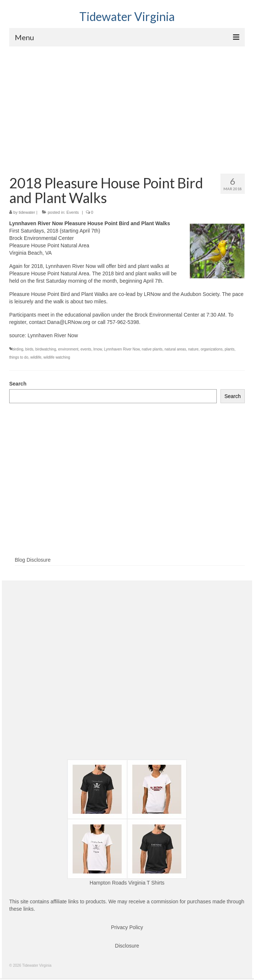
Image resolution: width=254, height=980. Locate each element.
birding (18, 349)
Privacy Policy (127, 927)
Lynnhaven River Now (122, 349)
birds (29, 349)
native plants (152, 349)
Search (18, 384)
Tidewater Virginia (127, 16)
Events (73, 212)
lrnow (98, 349)
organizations (211, 349)
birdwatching (46, 349)
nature (193, 349)
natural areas (175, 349)
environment (68, 349)
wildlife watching (57, 357)
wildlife (36, 357)
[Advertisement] (127, 102)
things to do (19, 357)
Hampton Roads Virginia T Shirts (127, 883)
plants (229, 349)
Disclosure (127, 946)
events (86, 349)
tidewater (27, 212)
